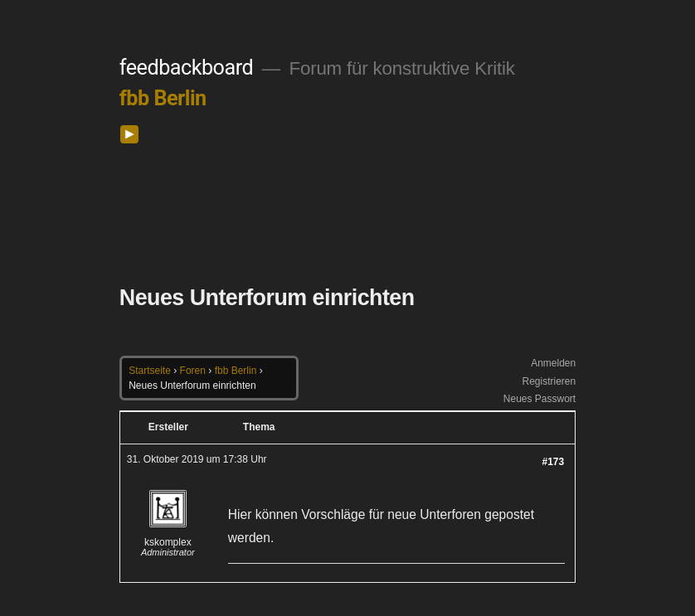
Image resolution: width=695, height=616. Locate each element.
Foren (193, 371)
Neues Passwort (539, 399)
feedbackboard (186, 68)
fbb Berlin (163, 98)
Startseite (150, 371)
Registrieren (549, 381)
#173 (553, 462)
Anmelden (553, 363)
